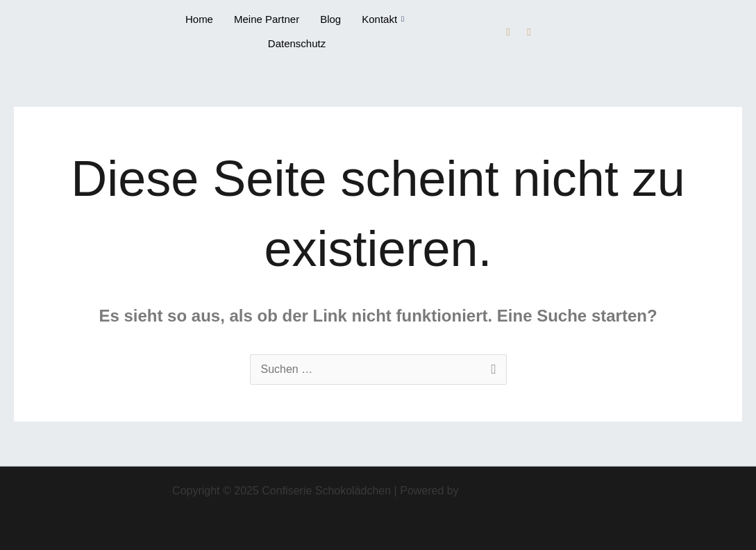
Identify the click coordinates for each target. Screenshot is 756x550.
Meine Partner (267, 19)
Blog (330, 19)
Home (199, 19)
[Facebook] (508, 31)
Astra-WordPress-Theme (522, 491)
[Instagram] (529, 31)
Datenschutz (297, 43)
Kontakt (383, 19)
